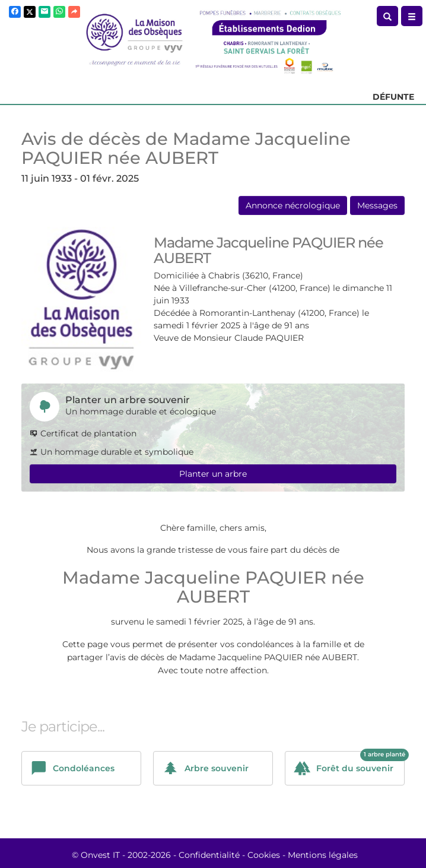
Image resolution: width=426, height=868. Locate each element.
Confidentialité (209, 855)
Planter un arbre (213, 474)
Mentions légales (323, 855)
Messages (377, 205)
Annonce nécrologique (293, 205)
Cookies (264, 855)
